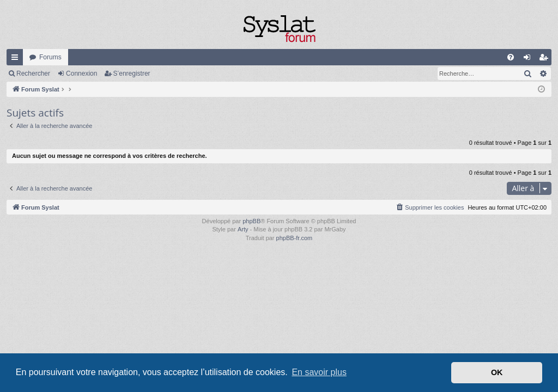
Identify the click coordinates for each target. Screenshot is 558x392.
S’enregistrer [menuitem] (546, 59)
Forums (50, 57)
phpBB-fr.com (295, 238)
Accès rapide (17, 59)
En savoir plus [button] (319, 372)
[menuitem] (511, 57)
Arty (243, 229)
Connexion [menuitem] (529, 59)
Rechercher (33, 73)
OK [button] (497, 372)
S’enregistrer (132, 73)
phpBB (251, 221)
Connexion (81, 73)
